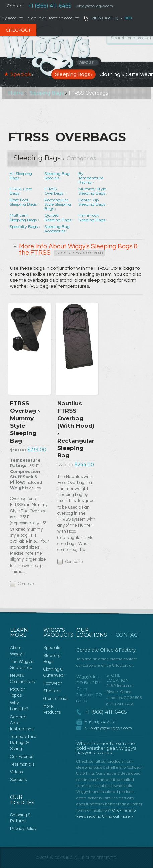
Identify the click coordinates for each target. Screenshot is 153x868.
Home (16, 93)
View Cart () (105, 18)
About (88, 62)
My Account (12, 18)
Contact (15, 6)
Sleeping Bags (47, 93)
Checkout (18, 30)
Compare (27, 584)
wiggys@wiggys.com (111, 728)
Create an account (63, 18)
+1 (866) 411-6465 (50, 6)
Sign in (35, 18)
